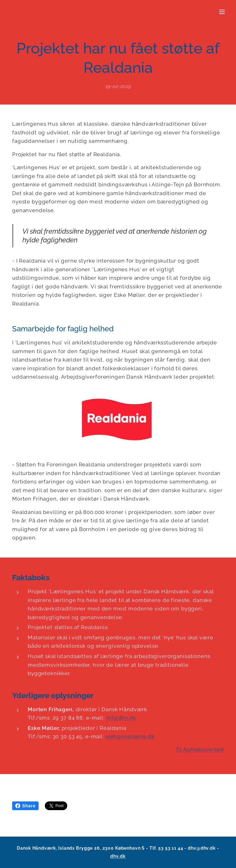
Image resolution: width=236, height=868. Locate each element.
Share (25, 806)
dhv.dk (118, 856)
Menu (222, 12)
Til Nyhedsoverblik (200, 749)
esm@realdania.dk (130, 737)
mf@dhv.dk (121, 718)
